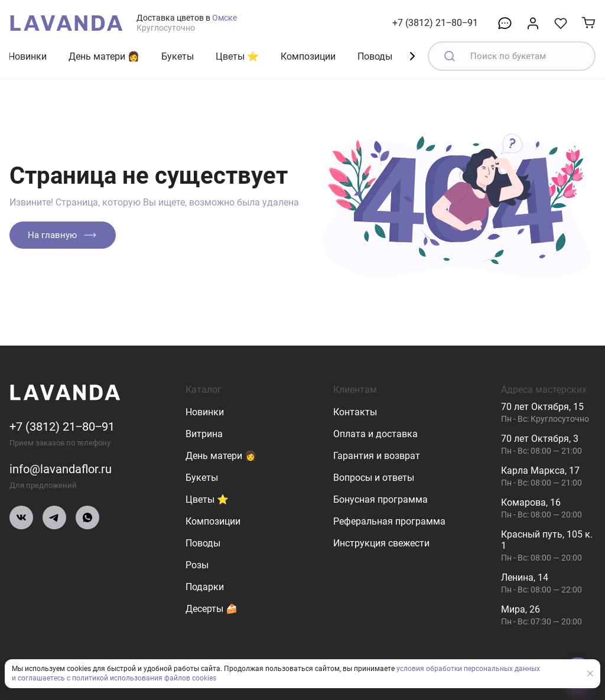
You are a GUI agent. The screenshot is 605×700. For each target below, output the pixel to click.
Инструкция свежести (381, 543)
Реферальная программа (389, 521)
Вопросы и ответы (374, 478)
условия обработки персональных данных (468, 669)
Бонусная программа (380, 499)
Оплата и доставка (375, 434)
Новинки (27, 56)
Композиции (308, 56)
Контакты (355, 412)
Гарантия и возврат (377, 456)
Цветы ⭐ (237, 56)
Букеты (178, 56)
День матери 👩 (104, 56)
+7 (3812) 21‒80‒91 (435, 23)
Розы (197, 565)
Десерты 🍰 (212, 609)
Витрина (204, 434)
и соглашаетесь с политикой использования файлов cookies (114, 679)
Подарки (205, 587)
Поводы (375, 56)
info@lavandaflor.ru (61, 469)
